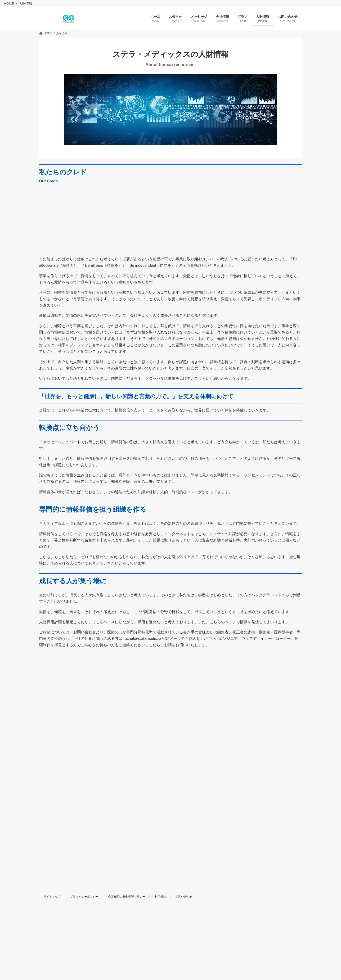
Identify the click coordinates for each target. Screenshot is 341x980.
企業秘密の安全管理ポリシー (127, 897)
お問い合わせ (85, 632)
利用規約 (160, 897)
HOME (9, 4)
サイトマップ (52, 897)
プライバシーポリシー (84, 897)
